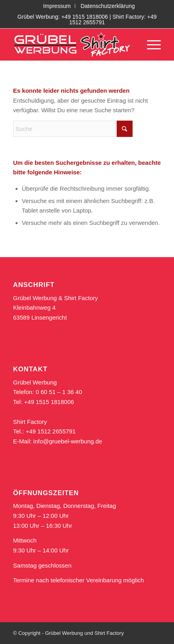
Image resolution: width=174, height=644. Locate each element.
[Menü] (150, 45)
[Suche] (73, 129)
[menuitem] (57, 6)
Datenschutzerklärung (108, 6)
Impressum (57, 6)
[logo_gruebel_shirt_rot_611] (72, 45)
